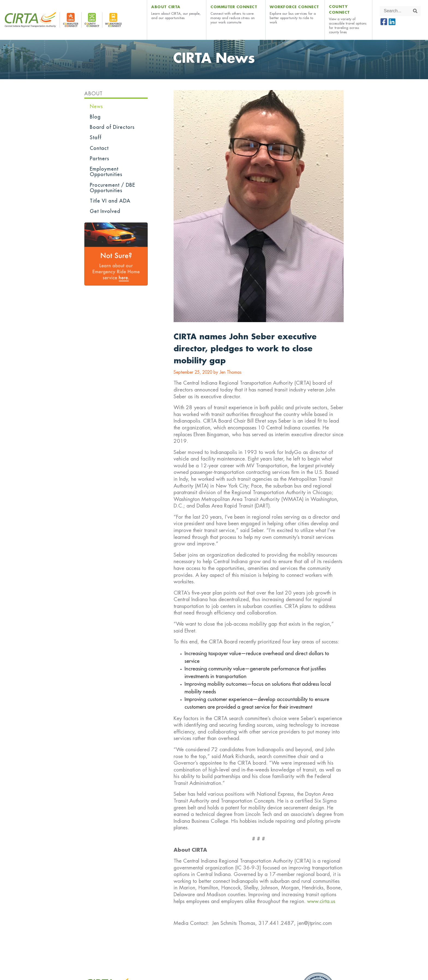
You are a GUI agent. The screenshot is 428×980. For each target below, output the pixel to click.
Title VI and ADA (110, 201)
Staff (96, 138)
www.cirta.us (321, 901)
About (93, 94)
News (96, 106)
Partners (99, 159)
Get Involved (105, 211)
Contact (99, 148)
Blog (95, 117)
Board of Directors (112, 127)
